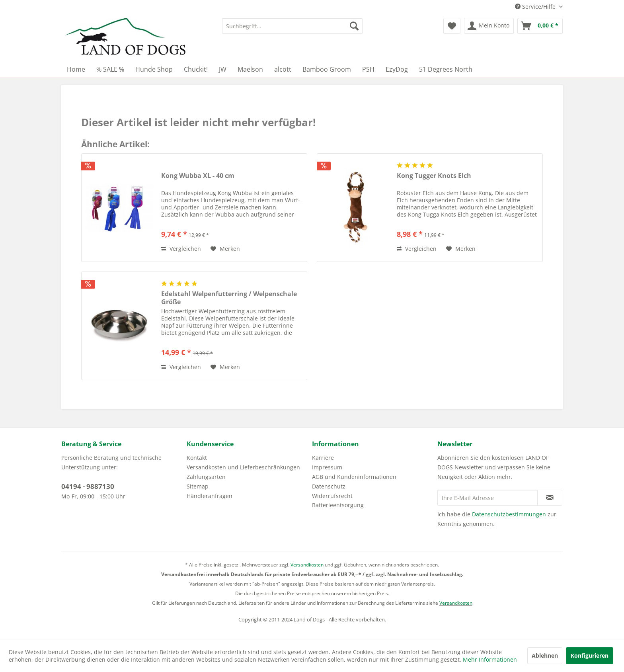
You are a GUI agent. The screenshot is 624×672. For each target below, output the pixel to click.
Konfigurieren (590, 655)
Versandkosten (307, 565)
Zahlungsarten (206, 477)
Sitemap (198, 486)
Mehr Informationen (490, 659)
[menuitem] (292, 26)
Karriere (323, 458)
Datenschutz (329, 486)
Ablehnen (545, 655)
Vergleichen (181, 249)
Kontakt (197, 458)
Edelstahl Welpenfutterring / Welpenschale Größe (229, 298)
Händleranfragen (210, 496)
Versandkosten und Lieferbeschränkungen (243, 467)
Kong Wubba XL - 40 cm (198, 176)
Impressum (327, 467)
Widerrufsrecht (332, 496)
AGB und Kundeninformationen (354, 477)
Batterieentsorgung (338, 505)
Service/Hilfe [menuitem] (536, 7)
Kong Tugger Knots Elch (434, 176)
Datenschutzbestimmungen (509, 514)
